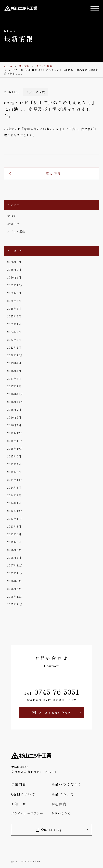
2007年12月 (15, 565)
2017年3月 (14, 379)
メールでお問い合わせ (55, 713)
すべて (12, 216)
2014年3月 (14, 487)
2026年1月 (14, 277)
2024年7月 (14, 332)
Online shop (51, 830)
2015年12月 (15, 433)
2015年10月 (15, 449)
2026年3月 (14, 262)
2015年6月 (14, 456)
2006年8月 (14, 589)
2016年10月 (15, 402)
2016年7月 (14, 410)
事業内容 (19, 784)
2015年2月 (14, 472)
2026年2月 (14, 270)
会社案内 (59, 804)
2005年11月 (15, 604)
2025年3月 (14, 316)
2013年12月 (15, 511)
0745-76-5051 (57, 692)
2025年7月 (14, 301)
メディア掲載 (16, 232)
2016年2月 (14, 417)
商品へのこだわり (67, 784)
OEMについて (23, 794)
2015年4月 (14, 464)
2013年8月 (14, 526)
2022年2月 (14, 347)
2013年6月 (14, 534)
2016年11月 (15, 394)
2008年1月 (14, 558)
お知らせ (13, 224)
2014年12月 (15, 480)
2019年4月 (14, 363)
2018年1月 (14, 371)
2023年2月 (14, 340)
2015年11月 (15, 441)
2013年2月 (14, 542)
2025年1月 (14, 324)
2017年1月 (14, 386)
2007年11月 (15, 573)
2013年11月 (15, 519)
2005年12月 (15, 597)
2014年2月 (14, 495)
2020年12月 (15, 355)
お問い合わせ (61, 813)
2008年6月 (14, 550)
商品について (63, 794)
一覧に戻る (51, 173)
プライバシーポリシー (27, 813)
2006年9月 (14, 581)
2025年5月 (14, 309)
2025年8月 (14, 293)
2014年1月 (14, 503)
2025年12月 (15, 285)
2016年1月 (14, 425)
